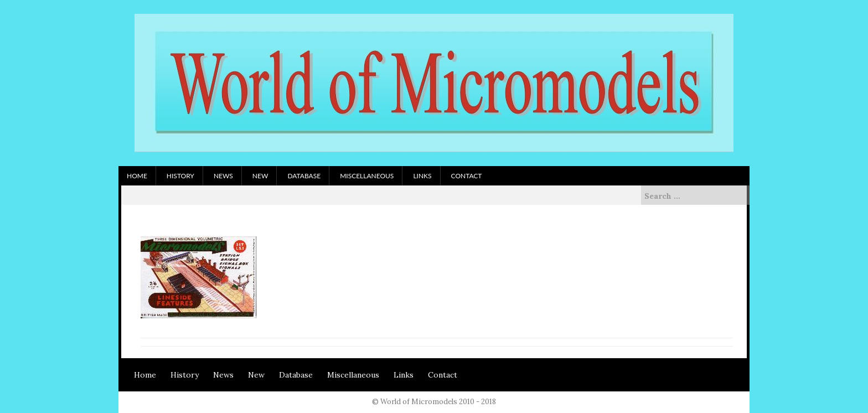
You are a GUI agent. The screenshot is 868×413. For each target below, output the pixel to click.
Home (137, 176)
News (223, 176)
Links (422, 176)
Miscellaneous (367, 176)
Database (304, 176)
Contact (467, 176)
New (260, 176)
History (180, 176)
